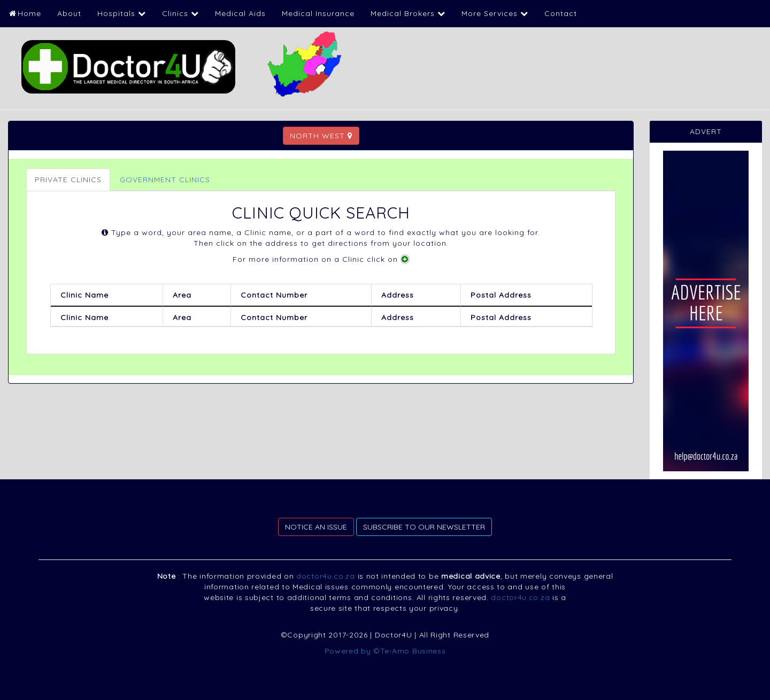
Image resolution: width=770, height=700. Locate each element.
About (69, 13)
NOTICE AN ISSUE (316, 527)
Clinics (180, 13)
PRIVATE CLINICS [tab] (68, 180)
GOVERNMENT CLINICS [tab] (165, 180)
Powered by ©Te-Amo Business (385, 651)
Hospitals (122, 13)
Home (25, 13)
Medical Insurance (318, 13)
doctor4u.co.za (326, 576)
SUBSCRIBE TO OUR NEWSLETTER (424, 527)
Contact (561, 13)
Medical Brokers (408, 13)
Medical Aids (240, 13)
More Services (495, 13)
